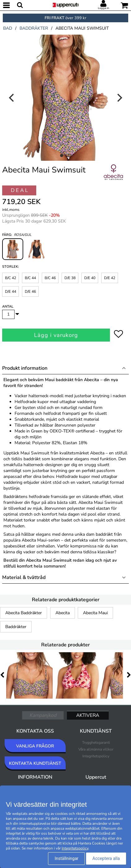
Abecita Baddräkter (24, 613)
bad (8, 28)
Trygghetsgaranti (96, 742)
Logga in (103, 8)
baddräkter (34, 28)
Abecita (63, 613)
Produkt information (25, 368)
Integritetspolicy (96, 756)
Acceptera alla (106, 858)
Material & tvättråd (24, 577)
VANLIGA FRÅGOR (35, 746)
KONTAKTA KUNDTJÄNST (35, 763)
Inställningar (66, 858)
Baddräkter (16, 627)
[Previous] (12, 98)
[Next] (119, 98)
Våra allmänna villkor (96, 749)
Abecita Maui (95, 613)
